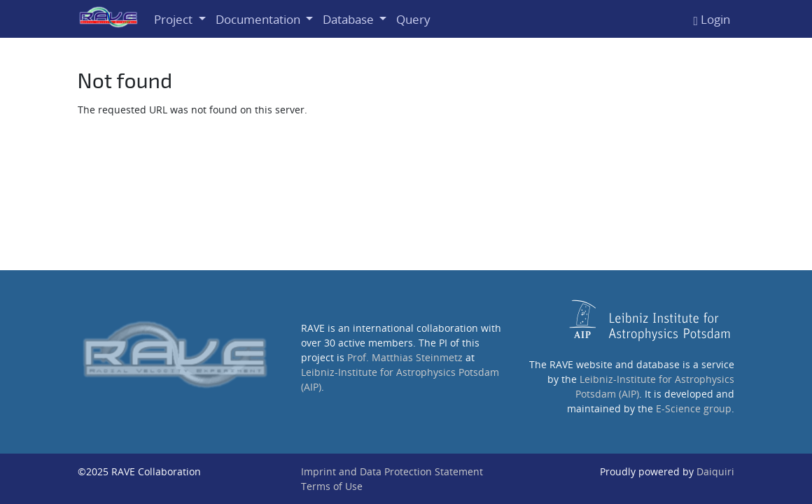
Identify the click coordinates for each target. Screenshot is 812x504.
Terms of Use (332, 486)
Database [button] (350, 19)
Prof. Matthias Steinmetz (405, 357)
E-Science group (694, 408)
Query (413, 19)
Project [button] (175, 19)
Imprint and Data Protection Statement (392, 471)
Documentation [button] (259, 19)
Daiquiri (715, 471)
